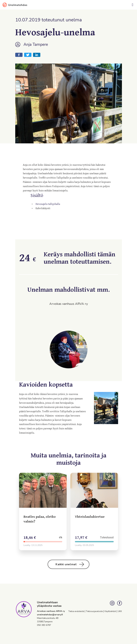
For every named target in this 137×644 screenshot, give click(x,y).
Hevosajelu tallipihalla (48, 204)
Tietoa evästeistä (77, 611)
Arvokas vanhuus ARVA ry (51, 611)
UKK (120, 611)
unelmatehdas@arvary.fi (50, 615)
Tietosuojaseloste (95, 611)
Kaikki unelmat (70, 564)
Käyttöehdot (111, 611)
